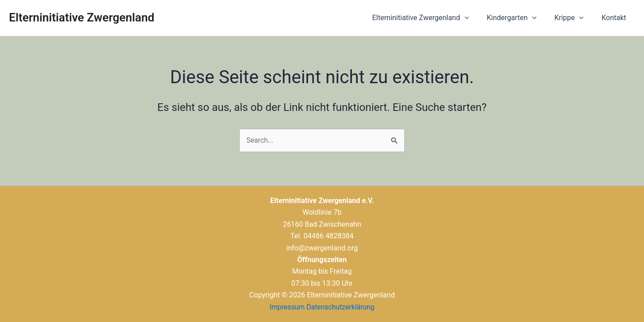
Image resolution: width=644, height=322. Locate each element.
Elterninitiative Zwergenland (82, 17)
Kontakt (616, 18)
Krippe (574, 18)
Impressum (286, 307)
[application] (477, 18)
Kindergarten (520, 18)
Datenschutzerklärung (341, 307)
